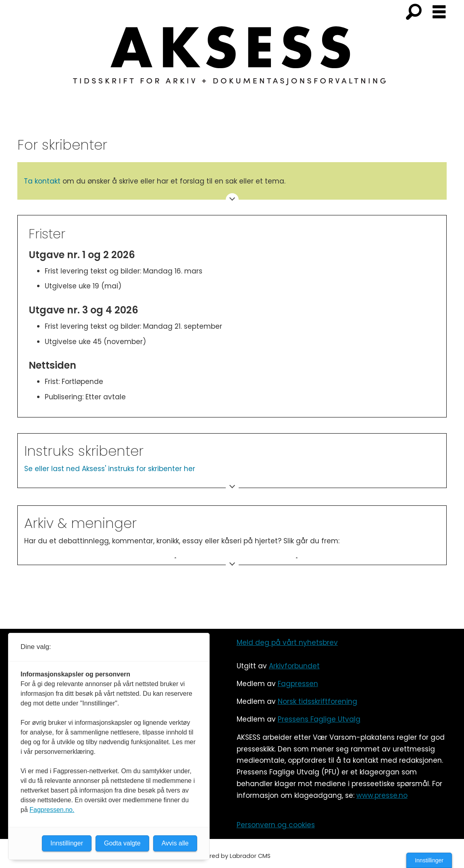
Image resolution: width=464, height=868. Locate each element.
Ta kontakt (42, 181)
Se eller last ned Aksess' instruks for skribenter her (110, 469)
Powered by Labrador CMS (232, 856)
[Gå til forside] (232, 61)
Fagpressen (298, 684)
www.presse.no (382, 795)
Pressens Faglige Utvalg (319, 719)
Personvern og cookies (276, 825)
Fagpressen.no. (52, 810)
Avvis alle (175, 843)
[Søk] (414, 13)
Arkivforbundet (294, 666)
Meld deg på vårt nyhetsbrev (287, 643)
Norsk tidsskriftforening (317, 701)
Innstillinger (429, 860)
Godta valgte (122, 843)
